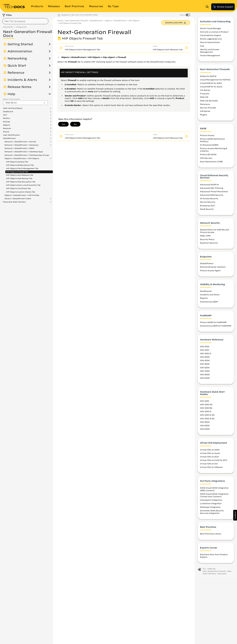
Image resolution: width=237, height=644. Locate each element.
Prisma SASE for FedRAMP (213, 324)
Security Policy (207, 241)
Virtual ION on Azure (210, 455)
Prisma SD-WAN (208, 156)
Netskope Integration (210, 508)
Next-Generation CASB (211, 163)
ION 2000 (205, 358)
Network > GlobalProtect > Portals (20, 142)
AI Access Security (209, 200)
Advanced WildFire (209, 186)
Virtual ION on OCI (209, 465)
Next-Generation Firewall (76, 21)
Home (60, 21)
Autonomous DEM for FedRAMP (216, 327)
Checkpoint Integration (211, 501)
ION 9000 (205, 376)
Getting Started (20, 44)
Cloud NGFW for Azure (211, 88)
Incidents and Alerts (210, 296)
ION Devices (206, 159)
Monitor (7, 118)
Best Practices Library (211, 535)
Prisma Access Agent (210, 272)
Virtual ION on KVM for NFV (214, 461)
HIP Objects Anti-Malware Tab (20, 175)
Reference (16, 73)
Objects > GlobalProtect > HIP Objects (22, 158)
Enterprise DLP (207, 207)
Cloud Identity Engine (210, 37)
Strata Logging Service (211, 40)
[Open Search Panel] (208, 7)
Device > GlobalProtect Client (18, 199)
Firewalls (205, 95)
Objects (6, 125)
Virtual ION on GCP (209, 458)
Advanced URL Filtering (212, 189)
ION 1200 (205, 351)
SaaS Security (207, 210)
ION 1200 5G (206, 409)
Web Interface (209, 575)
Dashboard (8, 112)
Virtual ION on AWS (210, 451)
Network (7, 128)
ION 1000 (205, 348)
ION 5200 (205, 369)
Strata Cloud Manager (211, 30)
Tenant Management (210, 57)
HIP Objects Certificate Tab (18, 188)
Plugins (204, 116)
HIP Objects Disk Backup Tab (19, 178)
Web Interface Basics (13, 108)
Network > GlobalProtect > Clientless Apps (24, 152)
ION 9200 (205, 379)
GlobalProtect (9, 138)
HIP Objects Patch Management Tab (22, 168)
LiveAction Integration (211, 505)
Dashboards (206, 293)
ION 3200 (205, 365)
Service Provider (208, 109)
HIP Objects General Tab (17, 162)
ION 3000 (205, 362)
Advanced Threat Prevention (214, 193)
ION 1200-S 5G (207, 420)
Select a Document (11, 99)
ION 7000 (205, 372)
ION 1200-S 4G (207, 416)
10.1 (204, 570)
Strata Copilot (223, 7)
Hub (202, 47)
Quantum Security (209, 244)
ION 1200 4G (206, 406)
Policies (6, 122)
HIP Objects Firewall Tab (17, 172)
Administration (20, 51)
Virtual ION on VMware (211, 469)
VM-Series (205, 112)
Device (6, 132)
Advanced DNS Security (212, 196)
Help (11, 94)
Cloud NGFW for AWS (211, 84)
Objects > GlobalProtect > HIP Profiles (22, 195)
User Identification (11, 135)
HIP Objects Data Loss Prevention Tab (23, 185)
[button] (235, 515)
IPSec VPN (205, 237)
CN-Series (205, 92)
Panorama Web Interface (14, 202)
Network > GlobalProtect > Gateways (21, 145)
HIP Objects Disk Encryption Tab (21, 182)
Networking (17, 58)
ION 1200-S (206, 355)
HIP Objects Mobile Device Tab (20, 165)
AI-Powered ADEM (209, 146)
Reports (204, 300)
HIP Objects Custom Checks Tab (21, 192)
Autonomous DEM (209, 303)
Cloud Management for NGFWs (215, 81)
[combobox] (25, 21)
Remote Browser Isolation (213, 268)
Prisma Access (207, 137)
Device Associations (210, 44)
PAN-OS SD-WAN (209, 102)
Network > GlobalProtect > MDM (19, 148)
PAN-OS (204, 99)
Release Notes (19, 87)
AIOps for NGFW (208, 77)
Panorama (205, 105)
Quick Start (17, 66)
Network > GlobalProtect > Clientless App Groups (27, 155)
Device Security (208, 203)
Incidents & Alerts (22, 80)
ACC (5, 115)
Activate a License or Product (214, 33)
